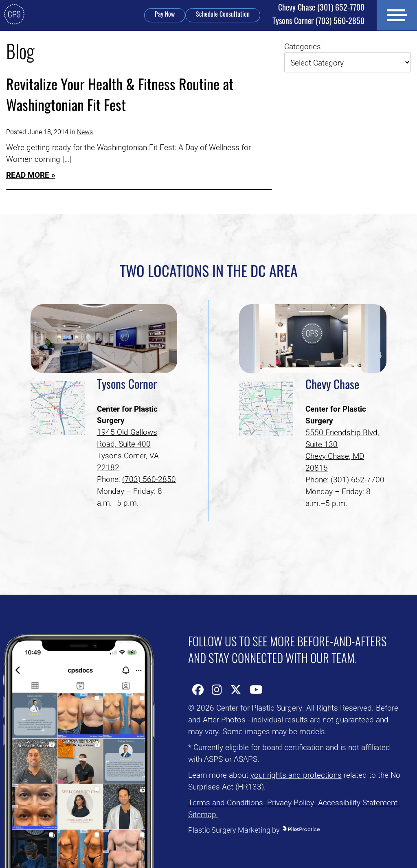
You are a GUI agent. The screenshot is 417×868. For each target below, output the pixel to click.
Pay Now (164, 15)
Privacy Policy (292, 802)
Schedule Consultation (222, 15)
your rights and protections (296, 775)
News (85, 132)
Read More (28, 175)
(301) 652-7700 (321, 9)
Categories (303, 46)
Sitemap (203, 814)
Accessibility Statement (359, 802)
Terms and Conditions (227, 802)
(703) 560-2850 (318, 22)
